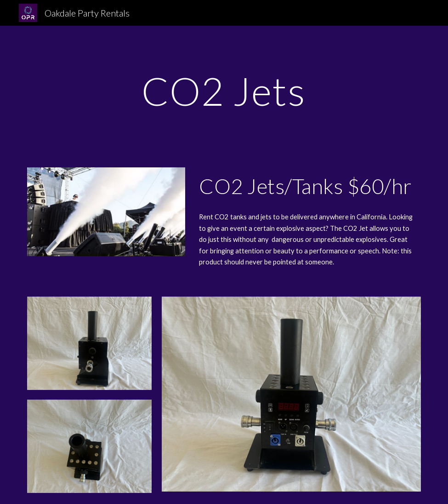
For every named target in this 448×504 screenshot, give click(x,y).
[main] (224, 91)
